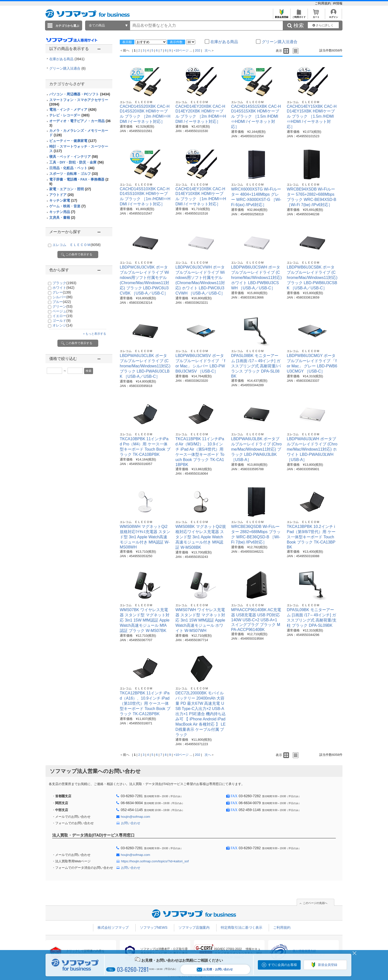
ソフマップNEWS (154, 927)
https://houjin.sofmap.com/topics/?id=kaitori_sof (155, 861)
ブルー (62, 302)
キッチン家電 (63, 200)
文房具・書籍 (62, 218)
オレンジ (62, 325)
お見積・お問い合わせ (215, 969)
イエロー (62, 316)
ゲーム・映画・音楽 (67, 206)
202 (198, 50)
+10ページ (181, 50)
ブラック (64, 283)
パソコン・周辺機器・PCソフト (80, 94)
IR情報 (338, 3)
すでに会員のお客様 (282, 965)
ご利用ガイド (299, 16)
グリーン (62, 306)
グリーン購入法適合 (67, 68)
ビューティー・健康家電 (73, 141)
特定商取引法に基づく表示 (242, 927)
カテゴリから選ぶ (67, 26)
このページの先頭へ (315, 903)
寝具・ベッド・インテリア (74, 157)
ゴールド (61, 321)
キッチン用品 (62, 212)
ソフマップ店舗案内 (194, 927)
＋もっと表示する (94, 334)
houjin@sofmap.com (135, 817)
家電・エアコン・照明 (70, 189)
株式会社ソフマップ (113, 927)
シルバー (62, 297)
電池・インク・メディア (73, 109)
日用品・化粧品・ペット (72, 168)
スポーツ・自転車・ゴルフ (74, 174)
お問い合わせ (131, 823)
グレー (62, 292)
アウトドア (61, 195)
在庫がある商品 (67, 59)
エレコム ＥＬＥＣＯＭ (76, 245)
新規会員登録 (281, 16)
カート (316, 16)
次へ (208, 50)
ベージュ (62, 311)
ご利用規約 (323, 3)
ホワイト (63, 288)
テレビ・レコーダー (69, 115)
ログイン (333, 16)
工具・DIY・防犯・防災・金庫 (76, 162)
